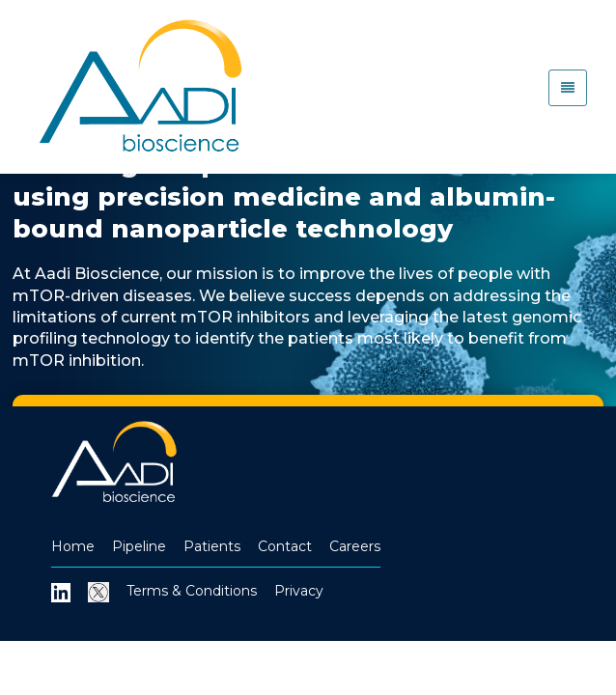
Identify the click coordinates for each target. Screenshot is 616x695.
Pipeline (139, 546)
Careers (355, 546)
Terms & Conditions (192, 591)
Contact (285, 546)
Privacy (299, 591)
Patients (212, 546)
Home (73, 546)
